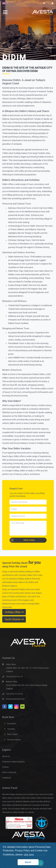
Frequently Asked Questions (13, 762)
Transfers (11, 729)
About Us (6, 756)
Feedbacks (7, 778)
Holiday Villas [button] (14, 612)
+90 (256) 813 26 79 (14, 677)
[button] (5, 3)
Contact (5, 767)
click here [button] (29, 855)
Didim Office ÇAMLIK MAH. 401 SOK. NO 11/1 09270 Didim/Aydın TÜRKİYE (27, 668)
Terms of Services (9, 772)
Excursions (12, 724)
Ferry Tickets (12, 734)
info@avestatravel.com (15, 699)
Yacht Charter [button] (14, 619)
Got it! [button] (28, 862)
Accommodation (14, 740)
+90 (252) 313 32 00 (14, 694)
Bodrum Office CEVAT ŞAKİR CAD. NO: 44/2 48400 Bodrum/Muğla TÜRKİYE (27, 685)
